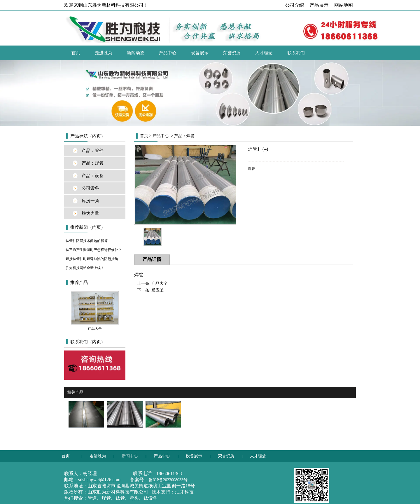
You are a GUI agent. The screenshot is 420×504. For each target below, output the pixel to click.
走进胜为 (104, 53)
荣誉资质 (232, 53)
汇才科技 (184, 492)
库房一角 (90, 201)
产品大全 (160, 284)
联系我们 (296, 53)
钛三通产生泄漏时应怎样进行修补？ (94, 250)
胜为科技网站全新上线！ (85, 268)
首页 (76, 53)
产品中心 (168, 53)
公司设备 (90, 188)
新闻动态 (136, 53)
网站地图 (344, 5)
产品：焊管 (93, 163)
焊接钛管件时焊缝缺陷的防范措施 (92, 259)
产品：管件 (93, 151)
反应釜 (157, 290)
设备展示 (200, 53)
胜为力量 (90, 213)
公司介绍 (295, 5)
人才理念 (264, 53)
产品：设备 (93, 176)
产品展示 (319, 5)
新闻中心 (130, 456)
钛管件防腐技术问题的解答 (87, 241)
